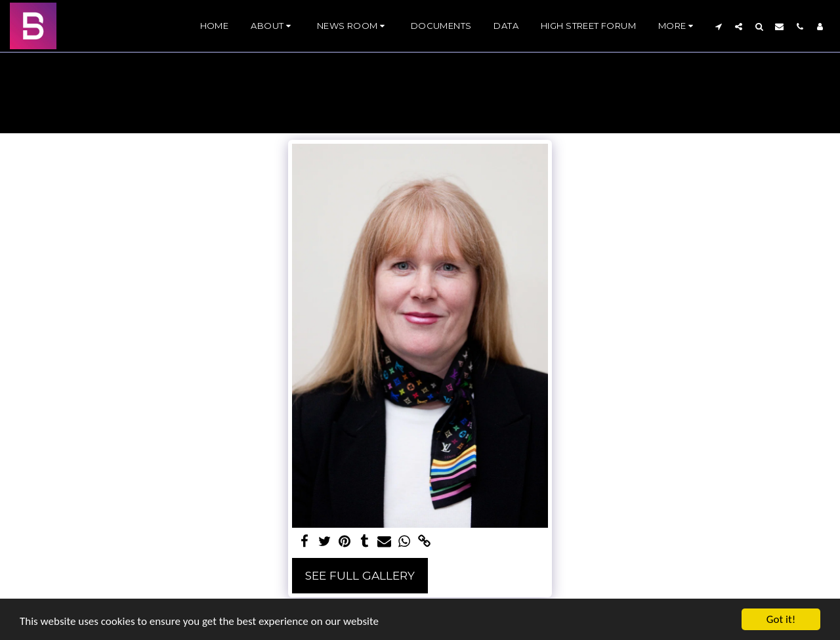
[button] (272, 26)
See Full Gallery (360, 575)
